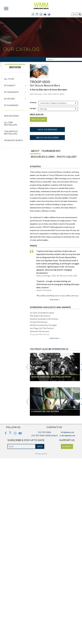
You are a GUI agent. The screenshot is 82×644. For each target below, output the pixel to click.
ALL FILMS (9, 79)
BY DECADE (9, 99)
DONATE (67, 446)
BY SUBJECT (10, 86)
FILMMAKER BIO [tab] (51, 151)
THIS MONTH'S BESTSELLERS (11, 133)
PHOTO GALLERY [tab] (67, 157)
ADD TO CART (38, 119)
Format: (33, 108)
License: (33, 102)
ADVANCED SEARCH (13, 140)
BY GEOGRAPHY (12, 92)
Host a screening (47, 129)
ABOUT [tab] (35, 151)
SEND (40, 446)
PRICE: (37, 114)
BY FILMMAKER (11, 105)
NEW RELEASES (11, 116)
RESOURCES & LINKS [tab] (43, 157)
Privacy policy (41, 454)
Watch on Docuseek (47, 137)
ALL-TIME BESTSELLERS (11, 124)
